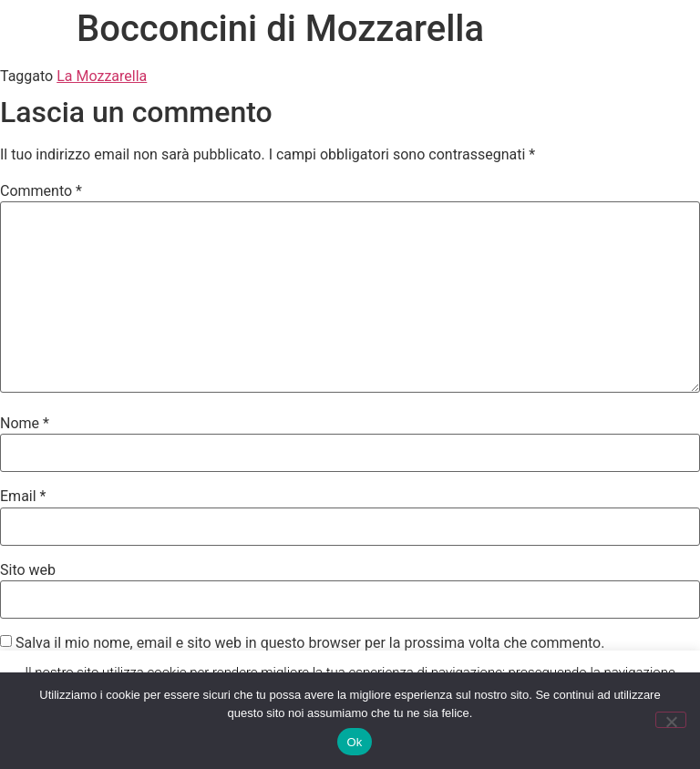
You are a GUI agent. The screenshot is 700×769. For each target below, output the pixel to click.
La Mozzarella (102, 76)
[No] (671, 720)
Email (23, 497)
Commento (41, 191)
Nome (25, 424)
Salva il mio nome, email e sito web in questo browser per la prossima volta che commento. (310, 643)
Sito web (28, 570)
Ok (354, 742)
